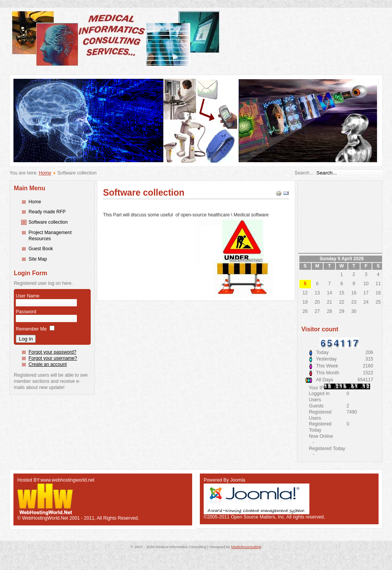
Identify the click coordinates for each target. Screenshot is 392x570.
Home (45, 173)
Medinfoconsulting (246, 547)
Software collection (48, 222)
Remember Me (31, 329)
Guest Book (41, 249)
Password (26, 312)
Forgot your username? (53, 358)
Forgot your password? (52, 352)
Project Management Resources (50, 236)
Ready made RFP (47, 212)
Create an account (47, 364)
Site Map (38, 259)
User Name (27, 296)
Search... (304, 173)
